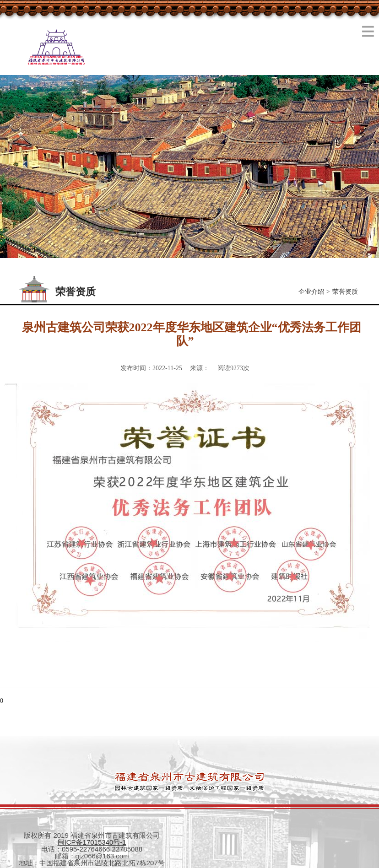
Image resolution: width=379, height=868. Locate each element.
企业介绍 (311, 292)
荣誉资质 (345, 292)
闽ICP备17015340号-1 (92, 842)
